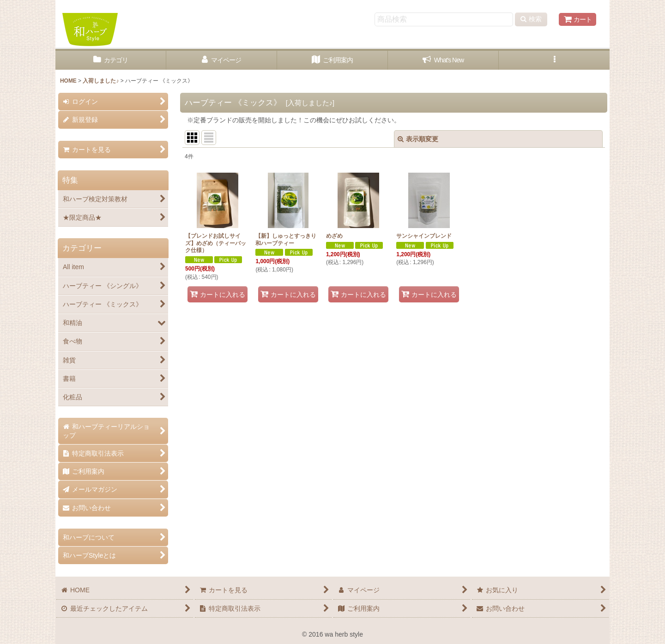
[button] (554, 60)
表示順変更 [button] (418, 139)
